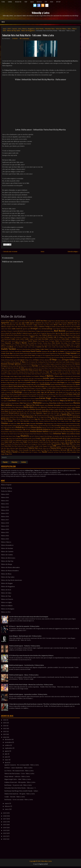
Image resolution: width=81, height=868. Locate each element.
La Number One (59, 390)
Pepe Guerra (48, 426)
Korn (18, 388)
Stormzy (36, 440)
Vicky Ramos (11, 450)
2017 (5, 819)
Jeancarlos (40, 379)
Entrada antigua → (74, 252)
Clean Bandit (55, 345)
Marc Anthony (7, 405)
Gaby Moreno (4, 370)
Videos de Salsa (6, 593)
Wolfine (27, 452)
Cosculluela (10, 347)
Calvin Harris (76, 337)
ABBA (30, 321)
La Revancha (8, 392)
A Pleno (27, 321)
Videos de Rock (6, 590)
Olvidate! (10, 421)
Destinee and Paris (37, 354)
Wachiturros (56, 450)
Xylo (30, 452)
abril (6, 763)
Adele (73, 321)
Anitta (14, 329)
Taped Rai (75, 440)
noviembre (9, 742)
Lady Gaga (40, 392)
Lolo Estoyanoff (14, 396)
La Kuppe (29, 390)
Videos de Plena (6, 574)
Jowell (24, 383)
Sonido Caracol (32, 438)
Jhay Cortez (9, 380)
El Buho (48, 358)
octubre (8, 745)
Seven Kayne (9, 436)
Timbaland (44, 444)
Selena (68, 434)
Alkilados (4, 327)
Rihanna (74, 430)
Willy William (76, 450)
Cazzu (20, 341)
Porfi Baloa (29, 428)
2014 (5, 828)
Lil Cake (56, 394)
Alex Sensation (8, 325)
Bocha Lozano (22, 335)
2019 (5, 813)
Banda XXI (9, 333)
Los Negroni (6, 398)
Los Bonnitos (40, 396)
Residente (12, 430)
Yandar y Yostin (37, 452)
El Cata (52, 358)
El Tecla (77, 360)
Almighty (9, 327)
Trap (26, 2)
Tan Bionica (69, 440)
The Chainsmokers (54, 442)
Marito (6, 407)
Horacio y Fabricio (72, 374)
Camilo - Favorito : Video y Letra (15, 797)
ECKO (3, 358)
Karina (7, 386)
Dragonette (48, 356)
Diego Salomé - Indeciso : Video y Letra (17, 776)
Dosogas (38, 356)
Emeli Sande (55, 362)
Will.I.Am (70, 450)
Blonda (9, 335)
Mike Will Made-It (56, 413)
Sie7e (33, 436)
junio (7, 757)
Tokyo (74, 444)
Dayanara (44, 351)
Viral (41, 450)
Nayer (35, 417)
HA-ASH (21, 374)
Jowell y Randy (31, 382)
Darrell (17, 351)
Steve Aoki (31, 440)
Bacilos (42, 331)
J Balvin (49, 376)
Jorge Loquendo (19, 383)
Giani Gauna (54, 370)
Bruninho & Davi (57, 335)
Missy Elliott (17, 415)
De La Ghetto (60, 351)
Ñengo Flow (8, 454)
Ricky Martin (40, 29)
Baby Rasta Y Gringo (34, 331)
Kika (10, 388)
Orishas (36, 421)
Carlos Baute (65, 339)
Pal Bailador (40, 424)
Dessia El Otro (28, 354)
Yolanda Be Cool (52, 452)
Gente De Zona (27, 370)
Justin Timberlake (56, 384)
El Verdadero (7, 362)
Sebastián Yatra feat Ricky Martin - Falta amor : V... (20, 788)
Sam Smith (10, 434)
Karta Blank (17, 386)
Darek (13, 352)
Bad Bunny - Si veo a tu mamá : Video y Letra (19, 800)
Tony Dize (8, 446)
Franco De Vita (37, 368)
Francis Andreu (28, 368)
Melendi (45, 411)
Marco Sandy (23, 405)
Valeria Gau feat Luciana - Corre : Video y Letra (19, 774)
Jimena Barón (29, 380)
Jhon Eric (15, 380)
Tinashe (49, 444)
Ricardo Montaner (55, 430)
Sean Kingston (26, 434)
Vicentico (4, 450)
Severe (14, 436)
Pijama (70, 426)
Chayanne (8, 343)
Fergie (3, 368)
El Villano (23, 362)
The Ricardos (8, 444)
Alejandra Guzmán (50, 323)
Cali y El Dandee (48, 337)
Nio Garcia (48, 419)
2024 (5, 726)
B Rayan (9, 331)
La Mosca (53, 390)
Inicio (3, 22)
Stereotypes (25, 440)
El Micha (7, 360)
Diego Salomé (71, 353)
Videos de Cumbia (7, 555)
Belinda (25, 333)
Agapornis (5, 323)
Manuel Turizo (69, 403)
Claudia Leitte (47, 345)
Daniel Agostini (64, 349)
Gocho (16, 372)
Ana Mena (58, 327)
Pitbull (19, 428)
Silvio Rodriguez (48, 436)
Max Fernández (12, 411)
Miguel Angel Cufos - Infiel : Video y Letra (18, 779)
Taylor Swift (8, 442)
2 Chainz (17, 321)
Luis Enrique (76, 398)
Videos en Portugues (8, 609)
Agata (20, 323)
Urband (69, 446)
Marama (77, 403)
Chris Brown (56, 343)
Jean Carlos (34, 379)
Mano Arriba (57, 403)
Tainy (49, 440)
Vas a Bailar (65, 448)
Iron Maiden (35, 376)
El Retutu (60, 360)
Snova (10, 438)
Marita (3, 407)
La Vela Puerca (32, 392)
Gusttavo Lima (15, 374)
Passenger (77, 424)
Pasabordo (72, 424)
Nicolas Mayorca (21, 419)
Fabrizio (10, 366)
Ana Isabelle (53, 327)
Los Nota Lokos (16, 398)
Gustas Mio (68, 372)
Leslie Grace (44, 394)
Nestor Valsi (59, 417)
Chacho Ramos (32, 341)
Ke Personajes (40, 386)
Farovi (30, 366)
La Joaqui (14, 390)
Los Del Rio (70, 396)
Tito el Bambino (56, 444)
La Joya (18, 390)
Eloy (44, 362)
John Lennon (64, 380)
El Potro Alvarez (45, 360)
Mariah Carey (44, 405)
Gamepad (18, 370)
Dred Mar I (57, 356)
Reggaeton (18, 2)
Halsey (30, 374)
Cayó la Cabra (15, 341)
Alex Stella (16, 325)
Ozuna (4, 423)
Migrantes (39, 413)
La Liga (33, 390)
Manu (63, 403)
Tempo (21, 442)
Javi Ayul (24, 379)
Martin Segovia (18, 409)
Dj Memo (26, 356)
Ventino (70, 448)
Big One (58, 333)
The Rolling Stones (17, 444)
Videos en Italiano (7, 606)
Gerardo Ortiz (46, 370)
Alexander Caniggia (32, 325)
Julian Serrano (18, 385)
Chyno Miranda (30, 345)
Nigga (36, 419)
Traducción (20, 446)
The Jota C (62, 442)
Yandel (45, 452)
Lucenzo (60, 399)
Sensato (3, 436)
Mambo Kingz (45, 403)
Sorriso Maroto (5, 440)
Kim (12, 388)
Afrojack (77, 321)
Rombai (33, 432)
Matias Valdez (71, 409)
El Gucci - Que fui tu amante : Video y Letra (24, 626)
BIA (16, 331)
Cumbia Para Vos (64, 347)
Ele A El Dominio (31, 362)
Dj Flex (16, 356)
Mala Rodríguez (16, 403)
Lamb (70, 392)
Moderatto (27, 415)
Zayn (66, 452)
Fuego (71, 368)
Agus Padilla (26, 323)
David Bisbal (26, 351)
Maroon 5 (44, 407)
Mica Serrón (69, 411)
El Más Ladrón (14, 360)
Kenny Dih (59, 386)
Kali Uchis (64, 385)
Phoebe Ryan (65, 426)
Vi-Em (74, 448)
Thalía (25, 442)
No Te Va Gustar (57, 419)
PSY (9, 424)
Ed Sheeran (9, 357)
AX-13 (38, 321)
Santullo (20, 434)
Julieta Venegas (27, 384)
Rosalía (61, 432)
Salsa (32, 2)
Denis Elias (9, 353)
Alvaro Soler (15, 327)
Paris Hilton (66, 424)
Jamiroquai (6, 379)
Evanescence (69, 364)
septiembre (9, 748)
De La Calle (51, 351)
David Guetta (36, 351)
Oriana (32, 421)
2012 (5, 833)
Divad (5, 356)
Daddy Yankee (9, 349)
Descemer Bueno (18, 354)
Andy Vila (73, 327)
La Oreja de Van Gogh (70, 390)
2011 (5, 836)
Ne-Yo (39, 417)
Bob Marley (15, 335)
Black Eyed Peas (71, 333)
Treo (28, 446)
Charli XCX (62, 341)
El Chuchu (57, 358)
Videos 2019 (5, 526)
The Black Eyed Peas (43, 442)
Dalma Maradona (26, 349)
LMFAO (54, 388)
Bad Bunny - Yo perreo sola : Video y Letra (18, 785)
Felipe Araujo (58, 366)
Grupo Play (49, 372)
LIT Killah (49, 388)
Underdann (63, 446)
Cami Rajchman (6, 339)
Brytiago (7, 337)
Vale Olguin (7, 448)
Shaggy (18, 436)
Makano (10, 403)
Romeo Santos (42, 432)
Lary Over (75, 392)
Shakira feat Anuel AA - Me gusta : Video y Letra (20, 794)
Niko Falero (41, 419)
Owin (70, 421)
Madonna (41, 401)
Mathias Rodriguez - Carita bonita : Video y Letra (26, 665)
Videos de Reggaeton (28, 31)
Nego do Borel (44, 417)
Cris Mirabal (20, 347)
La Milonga (48, 390)
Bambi (67, 331)
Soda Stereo (19, 438)
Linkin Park (76, 394)
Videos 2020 (5, 529)
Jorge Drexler (11, 382)
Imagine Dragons (18, 376)
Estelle (32, 364)
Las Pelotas (10, 394)
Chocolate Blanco (47, 343)
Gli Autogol (4, 372)
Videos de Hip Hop (7, 561)
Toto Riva (14, 446)
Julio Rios (34, 384)
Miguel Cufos (47, 413)
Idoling (6, 376)
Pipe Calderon (4, 428)
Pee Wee (43, 426)
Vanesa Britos (56, 448)
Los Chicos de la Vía (62, 396)
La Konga (23, 390)
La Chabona (70, 388)
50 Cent (22, 321)
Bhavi (54, 333)
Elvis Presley (49, 362)
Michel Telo (23, 413)
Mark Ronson (20, 407)
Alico (79, 325)
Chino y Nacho (21, 343)
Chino (13, 343)
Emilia (68, 362)
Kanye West (73, 385)
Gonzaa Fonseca (24, 372)
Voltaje (45, 450)
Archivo (24, 462)
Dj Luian (21, 356)
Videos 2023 (5, 539)
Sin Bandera (56, 436)
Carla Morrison (57, 339)
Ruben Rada (66, 432)
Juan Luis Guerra (52, 382)
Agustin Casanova (35, 323)
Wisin (3, 452)
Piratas (10, 428)
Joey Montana (46, 380)
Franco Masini (44, 368)
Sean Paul (33, 434)
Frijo (68, 368)
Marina (71, 405)
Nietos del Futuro (30, 419)
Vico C (17, 450)
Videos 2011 (5, 501)
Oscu (59, 421)
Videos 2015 (5, 513)
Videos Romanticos (7, 545)
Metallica (56, 411)
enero (7, 809)
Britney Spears (47, 335)
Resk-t (29, 430)
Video (69, 29)
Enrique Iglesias (15, 364)
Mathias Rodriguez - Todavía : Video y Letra (25, 646)
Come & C (73, 345)
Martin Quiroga (9, 409)
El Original (21, 360)
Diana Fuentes (46, 354)
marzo (7, 803)
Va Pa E (78, 446)
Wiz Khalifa (21, 452)
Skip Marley (68, 436)
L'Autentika (38, 388)
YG (33, 452)
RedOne (3, 430)
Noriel (75, 419)
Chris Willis (71, 343)
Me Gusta (39, 411)
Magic (51, 401)
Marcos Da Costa (33, 405)
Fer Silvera (71, 366)
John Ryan (71, 380)
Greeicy (37, 372)
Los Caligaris (53, 396)
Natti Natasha (28, 417)
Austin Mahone (57, 329)
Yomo (57, 452)
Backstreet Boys (49, 331)
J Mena (56, 376)
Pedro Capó (37, 426)
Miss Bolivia (5, 415)
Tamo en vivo (61, 440)
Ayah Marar (4, 331)
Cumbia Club (55, 347)
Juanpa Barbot (5, 385)
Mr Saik (50, 415)
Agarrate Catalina (14, 323)
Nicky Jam (5, 419)
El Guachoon (68, 358)
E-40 (79, 356)
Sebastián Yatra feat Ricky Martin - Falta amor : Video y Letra (28, 35)
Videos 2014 (5, 510)
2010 (5, 839)
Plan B (24, 428)
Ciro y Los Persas (39, 345)
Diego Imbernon (53, 354)
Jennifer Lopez (49, 378)
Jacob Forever (73, 376)
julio (6, 754)
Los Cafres (47, 396)
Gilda (79, 370)
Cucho (50, 347)
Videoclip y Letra (41, 13)
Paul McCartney (12, 426)
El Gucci (75, 357)
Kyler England (24, 388)
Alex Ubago (22, 325)
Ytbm (60, 452)
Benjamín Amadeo (32, 333)
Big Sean (63, 333)
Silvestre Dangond (39, 436)
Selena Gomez (75, 434)
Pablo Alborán (21, 424)
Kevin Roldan (70, 386)
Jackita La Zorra (64, 376)
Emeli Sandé (62, 362)
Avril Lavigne (73, 329)
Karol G (11, 386)
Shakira (25, 436)
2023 (5, 729)
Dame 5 (47, 349)
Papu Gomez (54, 424)
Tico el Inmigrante (33, 444)
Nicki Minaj (76, 417)
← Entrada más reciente (9, 252)
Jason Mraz (19, 379)
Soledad (25, 438)
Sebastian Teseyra (48, 434)
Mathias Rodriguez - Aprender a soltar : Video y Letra (28, 694)
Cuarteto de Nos (42, 347)
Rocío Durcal (16, 432)
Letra (20, 29)
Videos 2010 (5, 497)
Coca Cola (61, 345)
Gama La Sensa (12, 370)
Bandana (14, 333)
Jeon (56, 379)
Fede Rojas (48, 366)
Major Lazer (76, 401)
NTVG (64, 415)
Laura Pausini (17, 394)
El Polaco (36, 360)
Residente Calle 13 (21, 430)
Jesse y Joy (69, 378)
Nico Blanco (13, 419)
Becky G (20, 333)
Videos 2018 (5, 523)
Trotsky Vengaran (43, 446)
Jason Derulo (13, 379)
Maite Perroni (56, 401)
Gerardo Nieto (37, 370)
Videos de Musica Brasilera (10, 571)
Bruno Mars (65, 335)
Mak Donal (4, 403)
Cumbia (10, 2)
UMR (54, 446)
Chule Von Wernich (20, 345)
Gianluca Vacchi (62, 370)
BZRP (21, 331)
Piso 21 (14, 428)
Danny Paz (8, 352)
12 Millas (6, 321)
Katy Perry (25, 386)
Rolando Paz (27, 432)
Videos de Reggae (7, 583)
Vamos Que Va (47, 448)
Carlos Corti (73, 339)
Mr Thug (54, 415)
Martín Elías (45, 409)
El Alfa (21, 358)
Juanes (77, 382)
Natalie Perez (13, 417)
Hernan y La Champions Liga (54, 374)
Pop (46, 2)
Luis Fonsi (12, 401)
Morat (46, 415)
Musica (25, 29)
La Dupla (4, 390)
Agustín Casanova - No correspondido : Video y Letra (22, 765)
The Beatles (35, 442)
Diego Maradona (62, 354)
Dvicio (67, 356)
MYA (37, 401)
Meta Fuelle (51, 411)
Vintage (38, 450)
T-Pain (40, 440)
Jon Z (75, 380)
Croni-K (34, 347)
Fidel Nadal (8, 368)
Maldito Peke (30, 403)
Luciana (64, 398)
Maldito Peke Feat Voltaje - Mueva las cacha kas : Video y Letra (31, 685)
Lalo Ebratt (59, 392)
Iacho (2, 376)
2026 (5, 720)
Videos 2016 (5, 517)
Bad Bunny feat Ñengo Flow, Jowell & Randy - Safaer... (22, 791)
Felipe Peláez (65, 366)
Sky (72, 436)
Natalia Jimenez (76, 415)
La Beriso (59, 388)
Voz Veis (49, 450)
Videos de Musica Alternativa (10, 567)
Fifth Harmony (15, 368)
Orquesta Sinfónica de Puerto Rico (48, 421)
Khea (75, 386)
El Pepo (27, 360)
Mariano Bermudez (54, 405)
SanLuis (15, 434)
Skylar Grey (77, 436)
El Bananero (42, 358)
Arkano (40, 329)
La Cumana (77, 388)
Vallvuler (40, 448)
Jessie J (75, 379)
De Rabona (73, 352)
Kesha (64, 386)
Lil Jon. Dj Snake (62, 394)
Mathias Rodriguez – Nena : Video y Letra (24, 675)
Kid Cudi (6, 388)
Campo (31, 339)
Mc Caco (25, 411)
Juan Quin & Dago (70, 383)
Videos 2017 (5, 520)
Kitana (15, 388)
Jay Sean (29, 379)
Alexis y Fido (58, 325)
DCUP (71, 347)
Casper (10, 341)
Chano (57, 341)
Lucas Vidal (54, 399)
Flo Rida (21, 368)
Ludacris (70, 398)
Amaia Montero (24, 327)
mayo (7, 760)
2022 (5, 731)
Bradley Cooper (38, 335)
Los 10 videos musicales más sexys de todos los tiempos (29, 617)
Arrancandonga (47, 329)
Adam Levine (68, 321)
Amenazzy (31, 327)
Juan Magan (61, 382)
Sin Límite (62, 436)
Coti (15, 347)
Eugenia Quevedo (55, 364)
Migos (34, 413)
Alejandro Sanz (72, 323)
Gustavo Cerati (76, 372)
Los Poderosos (25, 399)
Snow (13, 438)
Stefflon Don (12, 440)
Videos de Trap (6, 596)
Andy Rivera (68, 327)
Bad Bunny (60, 331)
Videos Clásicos (6, 542)
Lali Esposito (51, 392)
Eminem (4, 364)
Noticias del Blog (6, 488)
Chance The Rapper (50, 341)
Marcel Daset (16, 405)
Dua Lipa (62, 356)
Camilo (27, 339)
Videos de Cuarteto (7, 552)
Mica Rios (62, 411)
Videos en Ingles (6, 602)
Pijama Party (76, 426)
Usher (73, 446)
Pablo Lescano (31, 424)
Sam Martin (4, 434)
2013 (5, 830)
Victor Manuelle (24, 450)
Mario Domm (77, 405)
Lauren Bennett (26, 394)
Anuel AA (19, 329)
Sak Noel (78, 432)
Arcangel (34, 329)
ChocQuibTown (32, 343)
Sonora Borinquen (75, 438)
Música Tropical (6, 485)
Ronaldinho (56, 432)
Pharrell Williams (57, 426)
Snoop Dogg (5, 438)
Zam (63, 452)
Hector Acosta (41, 374)
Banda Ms (72, 331)
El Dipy (62, 358)
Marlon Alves (37, 407)
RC (60, 428)
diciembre (8, 740)
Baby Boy (26, 331)
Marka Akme (29, 407)
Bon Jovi (31, 335)
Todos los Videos (61, 29)
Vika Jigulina (32, 450)
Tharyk (29, 442)
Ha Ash (26, 374)
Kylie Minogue (31, 388)
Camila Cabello (20, 339)
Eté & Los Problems (45, 364)
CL (29, 337)
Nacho (69, 415)
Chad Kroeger (41, 341)
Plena (3, 2)
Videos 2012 (5, 504)
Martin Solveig (26, 409)
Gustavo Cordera (6, 374)
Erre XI (28, 364)
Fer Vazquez (77, 366)
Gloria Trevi (10, 372)
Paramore (60, 424)
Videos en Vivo (6, 612)
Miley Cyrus (71, 413)
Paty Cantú (4, 426)
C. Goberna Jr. (25, 337)
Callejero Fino (63, 337)
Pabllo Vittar (14, 424)
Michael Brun (76, 411)
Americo (36, 327)
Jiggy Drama (21, 380)
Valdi (2, 448)
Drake (52, 356)
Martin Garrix (64, 407)
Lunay (18, 401)
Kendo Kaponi (52, 386)
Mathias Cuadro (54, 409)
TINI (44, 440)
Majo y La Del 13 (66, 401)
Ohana (5, 421)
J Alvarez (42, 376)
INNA (78, 374)
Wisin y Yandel (12, 452)
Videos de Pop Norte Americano (11, 580)
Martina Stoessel (36, 409)
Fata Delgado (42, 366)
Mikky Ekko (63, 413)
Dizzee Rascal (11, 356)
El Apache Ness (28, 358)
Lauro (31, 394)
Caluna (69, 337)
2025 (5, 723)
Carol (6, 341)
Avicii (68, 329)
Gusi (63, 372)
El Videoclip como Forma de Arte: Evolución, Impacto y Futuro (31, 656)
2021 (5, 734)
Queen (56, 428)
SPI (74, 432)
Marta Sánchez (52, 407)
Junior (38, 385)
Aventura (63, 329)
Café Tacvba (39, 337)
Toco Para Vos (67, 444)
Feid (53, 366)
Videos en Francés (7, 599)
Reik (7, 430)
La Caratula (64, 388)
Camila (13, 339)
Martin (59, 407)
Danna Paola (72, 349)
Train (25, 446)
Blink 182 (4, 335)
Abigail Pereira (52, 321)
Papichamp (47, 424)
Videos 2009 (5, 494)
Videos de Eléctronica (8, 558)
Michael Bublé (5, 413)
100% (3, 321)
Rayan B (78, 428)
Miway (22, 415)
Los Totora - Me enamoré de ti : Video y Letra (19, 771)
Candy (35, 339)
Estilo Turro (37, 364)
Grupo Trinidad (57, 372)
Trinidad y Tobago (34, 446)
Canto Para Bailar (43, 339)
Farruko (35, 366)
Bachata (39, 2)
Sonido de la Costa (64, 438)
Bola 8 (27, 335)
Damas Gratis (40, 349)
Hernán (65, 374)
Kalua (68, 385)
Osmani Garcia (64, 421)
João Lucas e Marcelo (41, 383)
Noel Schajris (68, 419)
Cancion (14, 29)
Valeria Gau (33, 448)
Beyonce (49, 333)
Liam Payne (51, 394)
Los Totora (32, 398)
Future (75, 368)
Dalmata (33, 349)
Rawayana (73, 428)
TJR (47, 440)
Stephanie (18, 440)
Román (50, 432)
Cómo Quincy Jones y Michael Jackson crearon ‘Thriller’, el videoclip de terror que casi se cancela (44, 704)
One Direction (25, 421)
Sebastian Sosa (40, 434)
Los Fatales (77, 396)
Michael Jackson (14, 413)
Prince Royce (36, 428)
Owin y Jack (76, 421)
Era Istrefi (24, 364)
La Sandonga (17, 392)
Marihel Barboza (65, 405)
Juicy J (13, 384)
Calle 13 (56, 337)
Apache (25, 329)
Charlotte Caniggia (70, 341)
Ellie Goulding (39, 362)
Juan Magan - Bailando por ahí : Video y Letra (25, 636)
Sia (30, 436)
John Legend (57, 380)
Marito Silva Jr (12, 407)
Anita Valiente (8, 329)
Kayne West (32, 386)
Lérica (28, 401)
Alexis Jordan (50, 325)
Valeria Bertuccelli (23, 448)
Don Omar (32, 355)
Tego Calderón (16, 442)
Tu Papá (50, 446)
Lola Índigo (7, 396)
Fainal (14, 366)
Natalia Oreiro (5, 417)
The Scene (25, 444)
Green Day (42, 372)
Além (19, 327)
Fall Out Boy (20, 366)
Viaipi (79, 448)
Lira (2, 396)
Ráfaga (72, 432)
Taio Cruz (54, 440)
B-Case (13, 331)
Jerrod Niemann (61, 379)
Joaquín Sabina (38, 380)
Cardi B (51, 339)
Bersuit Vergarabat (42, 333)
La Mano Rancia (40, 390)
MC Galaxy (32, 401)
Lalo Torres (66, 392)
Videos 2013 (5, 507)
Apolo (29, 329)
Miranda (77, 413)
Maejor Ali (47, 401)
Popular (5, 462)
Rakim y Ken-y (65, 428)
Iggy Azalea (10, 376)
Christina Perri (10, 345)
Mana (51, 403)
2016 (5, 822)
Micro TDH (30, 413)
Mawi (6, 411)
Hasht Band (35, 374)
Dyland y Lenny (73, 356)
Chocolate (40, 343)
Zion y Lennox (72, 452)
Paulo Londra (29, 426)
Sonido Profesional (51, 438)
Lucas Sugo (45, 398)
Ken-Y (47, 386)
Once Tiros (17, 421)
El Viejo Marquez (15, 362)
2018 (5, 816)
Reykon (34, 430)
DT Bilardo (77, 347)
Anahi (63, 327)
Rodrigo (22, 432)
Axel (79, 329)
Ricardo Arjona (43, 430)
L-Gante (44, 388)
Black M (78, 333)
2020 (9, 29)
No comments (24, 39)
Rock (52, 2)
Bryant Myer (73, 335)
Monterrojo (40, 415)
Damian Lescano (55, 349)
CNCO (32, 337)
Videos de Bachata (7, 548)
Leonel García (36, 394)
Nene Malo (51, 417)
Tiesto (39, 444)
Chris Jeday (64, 343)
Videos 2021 (5, 532)
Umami (58, 446)
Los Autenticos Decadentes (28, 396)
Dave (20, 352)
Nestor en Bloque (68, 417)
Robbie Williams (9, 432)
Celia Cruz (25, 341)
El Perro (31, 360)
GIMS (79, 368)
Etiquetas (14, 462)
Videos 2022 (5, 536)
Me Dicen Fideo (32, 411)
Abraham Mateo (60, 321)
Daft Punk (19, 349)
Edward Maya (16, 358)
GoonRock (32, 372)
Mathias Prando (63, 409)
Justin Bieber (45, 384)
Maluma (37, 403)
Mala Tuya (23, 403)
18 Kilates (12, 321)
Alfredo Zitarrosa (67, 325)
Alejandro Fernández (61, 323)
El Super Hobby (68, 360)
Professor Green (46, 428)
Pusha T (52, 428)
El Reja (53, 360)
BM (19, 331)
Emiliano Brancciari (75, 362)
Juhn (10, 384)
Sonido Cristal (40, 438)
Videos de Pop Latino (14, 31)
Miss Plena (11, 415)
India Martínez (27, 376)
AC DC (34, 321)
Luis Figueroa (4, 401)
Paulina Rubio (21, 426)
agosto (7, 751)
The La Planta (69, 442)
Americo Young (44, 327)
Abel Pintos (44, 321)
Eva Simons (62, 364)
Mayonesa (19, 411)
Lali (45, 392)
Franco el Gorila (52, 368)
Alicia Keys (74, 325)
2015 (5, 825)
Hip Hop (58, 2)
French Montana (62, 368)
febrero (8, 806)
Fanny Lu (26, 366)
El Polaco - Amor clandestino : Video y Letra (18, 768)
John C (52, 380)
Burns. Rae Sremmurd (15, 337)
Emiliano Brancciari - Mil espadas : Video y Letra (20, 782)
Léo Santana (23, 401)
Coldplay (68, 345)
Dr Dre (43, 356)
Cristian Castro (27, 347)
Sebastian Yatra (50, 29)
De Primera (67, 352)
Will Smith (63, 450)
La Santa (25, 392)
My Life (59, 415)
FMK (73, 364)
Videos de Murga (6, 564)
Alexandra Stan (42, 325)
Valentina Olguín (14, 448)
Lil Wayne (70, 394)
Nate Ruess (19, 417)
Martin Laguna (72, 407)
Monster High (33, 415)
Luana (37, 398)
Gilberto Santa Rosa (72, 370)
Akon (43, 323)
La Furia (8, 390)
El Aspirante (36, 358)
